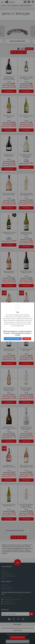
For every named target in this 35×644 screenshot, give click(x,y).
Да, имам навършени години (13, 339)
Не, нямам (27, 339)
